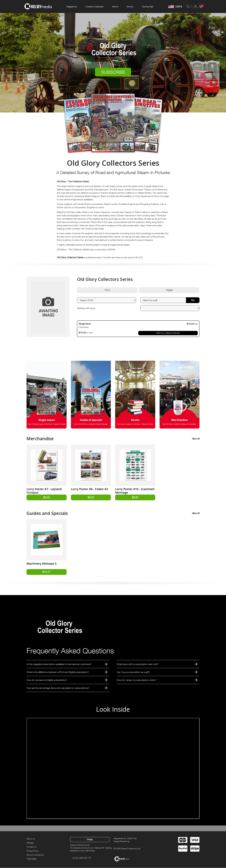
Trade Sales (31, 859)
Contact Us (31, 847)
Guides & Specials (95, 6)
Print (107, 290)
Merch (115, 6)
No (193, 300)
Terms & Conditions (35, 855)
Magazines (72, 6)
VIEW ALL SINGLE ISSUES (168, 333)
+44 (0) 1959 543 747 (82, 858)
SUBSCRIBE (113, 72)
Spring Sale (148, 6)
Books (130, 6)
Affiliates (30, 843)
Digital (169, 290)
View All (196, 439)
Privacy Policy (32, 851)
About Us (31, 839)
